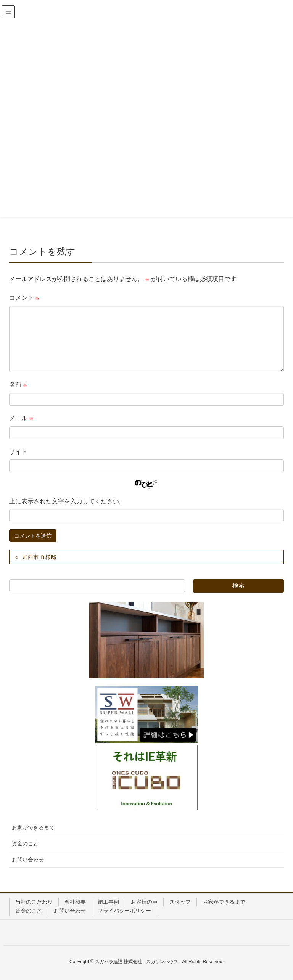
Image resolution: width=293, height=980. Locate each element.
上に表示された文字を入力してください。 (67, 501)
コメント (24, 298)
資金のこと (25, 843)
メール (21, 418)
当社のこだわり (34, 902)
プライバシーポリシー (124, 911)
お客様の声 (144, 902)
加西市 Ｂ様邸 (39, 557)
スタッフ (180, 902)
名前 (18, 385)
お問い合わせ (28, 860)
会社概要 (75, 902)
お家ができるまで (33, 827)
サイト (18, 452)
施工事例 (108, 902)
